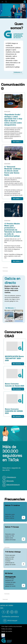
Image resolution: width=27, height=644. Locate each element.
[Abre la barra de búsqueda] (6, 2)
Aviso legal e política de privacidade (12, 626)
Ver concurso (17, 364)
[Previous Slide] (2, 11)
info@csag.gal (12, 620)
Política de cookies (7, 629)
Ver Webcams (10, 308)
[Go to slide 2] (12, 17)
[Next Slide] (25, 11)
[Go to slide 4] (18, 17)
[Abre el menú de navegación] (2, 2)
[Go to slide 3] (15, 17)
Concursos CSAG (13, 334)
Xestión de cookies (7, 631)
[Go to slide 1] (9, 17)
